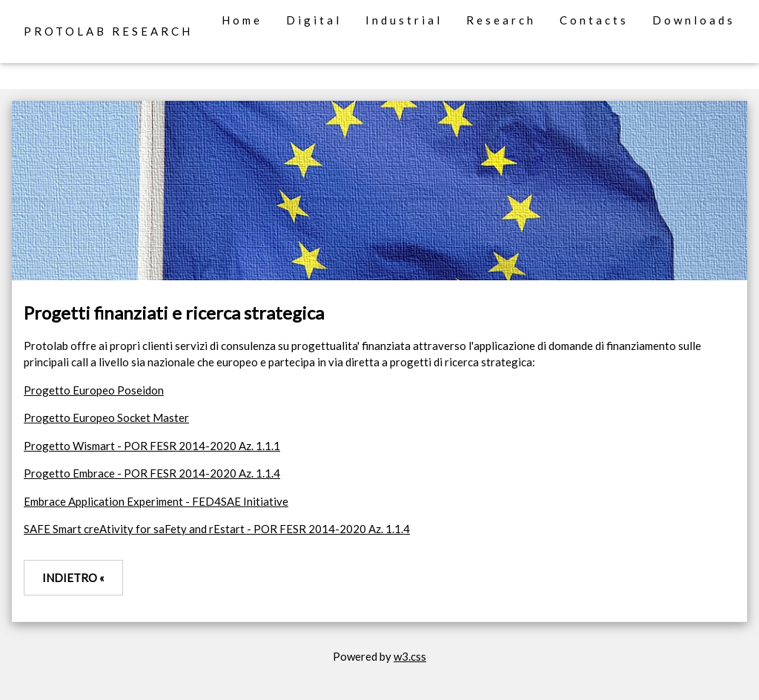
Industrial (404, 20)
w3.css (410, 656)
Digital (314, 20)
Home (242, 20)
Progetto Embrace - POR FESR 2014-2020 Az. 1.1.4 (152, 473)
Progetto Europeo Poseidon (94, 390)
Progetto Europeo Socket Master (106, 417)
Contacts (594, 20)
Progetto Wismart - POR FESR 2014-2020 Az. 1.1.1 (152, 446)
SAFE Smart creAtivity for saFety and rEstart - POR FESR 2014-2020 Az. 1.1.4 (217, 529)
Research (501, 20)
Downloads (694, 20)
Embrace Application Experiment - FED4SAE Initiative (156, 501)
